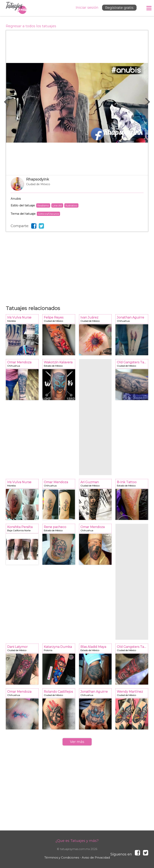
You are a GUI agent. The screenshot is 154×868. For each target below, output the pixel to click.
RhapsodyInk (77, 186)
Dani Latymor (23, 650)
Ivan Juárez (97, 320)
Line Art (57, 205)
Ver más (77, 742)
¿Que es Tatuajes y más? (77, 841)
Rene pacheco (60, 530)
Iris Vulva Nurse (23, 320)
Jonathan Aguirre (133, 320)
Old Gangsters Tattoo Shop (133, 365)
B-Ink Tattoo (133, 485)
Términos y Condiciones (62, 857)
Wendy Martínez (133, 694)
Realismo (43, 205)
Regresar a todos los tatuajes (31, 26)
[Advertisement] (77, 263)
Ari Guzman (97, 485)
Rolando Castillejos (60, 694)
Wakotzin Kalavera (60, 365)
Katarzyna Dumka (60, 650)
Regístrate (119, 8)
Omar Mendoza (23, 365)
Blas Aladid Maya (97, 650)
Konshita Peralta (23, 530)
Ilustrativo (71, 205)
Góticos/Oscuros (48, 214)
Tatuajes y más (16, 8)
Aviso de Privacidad (96, 857)
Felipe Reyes (60, 320)
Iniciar (86, 8)
